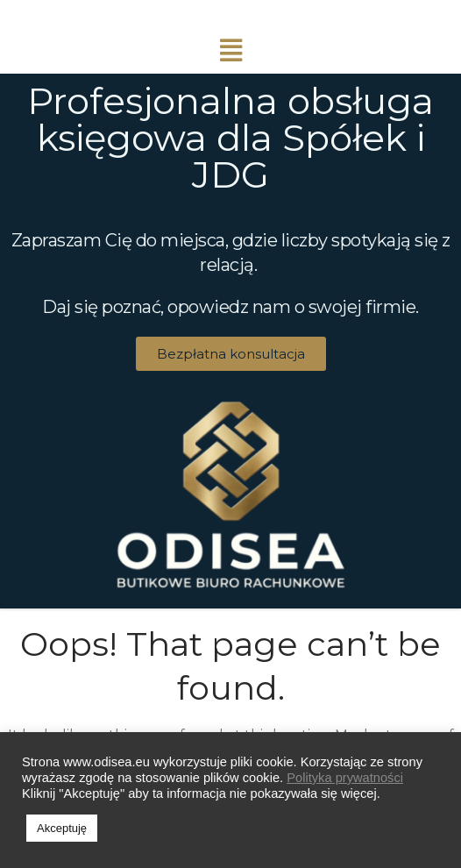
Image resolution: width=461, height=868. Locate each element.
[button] (231, 354)
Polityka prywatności (345, 778)
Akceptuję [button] (62, 828)
